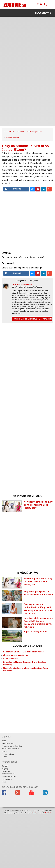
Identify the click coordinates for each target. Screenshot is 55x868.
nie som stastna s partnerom (16, 655)
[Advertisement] (27, 44)
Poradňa (20, 132)
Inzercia (4, 752)
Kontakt (4, 757)
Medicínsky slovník (8, 774)
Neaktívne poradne (34, 132)
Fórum (4, 782)
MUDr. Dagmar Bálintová (22, 285)
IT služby (34, 813)
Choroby (5, 766)
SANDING (47, 813)
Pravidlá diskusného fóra (10, 749)
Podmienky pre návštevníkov (12, 746)
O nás (4, 741)
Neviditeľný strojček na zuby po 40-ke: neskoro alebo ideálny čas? (38, 505)
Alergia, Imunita (12, 137)
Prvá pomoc (6, 771)
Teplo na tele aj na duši (35, 632)
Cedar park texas (11, 659)
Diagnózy (5, 769)
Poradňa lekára (7, 779)
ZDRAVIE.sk (9, 132)
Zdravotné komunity (9, 777)
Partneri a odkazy (8, 754)
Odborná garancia (8, 744)
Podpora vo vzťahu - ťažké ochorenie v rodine (23, 652)
